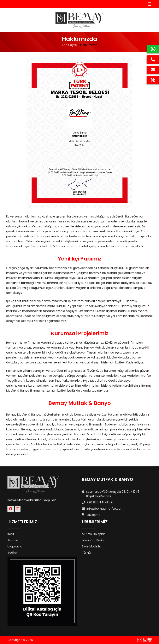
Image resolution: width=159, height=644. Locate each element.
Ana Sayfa (69, 45)
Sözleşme (91, 515)
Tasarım (13, 540)
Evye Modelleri (92, 546)
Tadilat (12, 553)
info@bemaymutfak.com (103, 509)
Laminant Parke (93, 540)
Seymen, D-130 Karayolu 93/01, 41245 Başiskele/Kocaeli (111, 494)
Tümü (86, 553)
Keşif (11, 534)
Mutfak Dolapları (94, 534)
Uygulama (15, 546)
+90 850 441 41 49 (97, 502)
